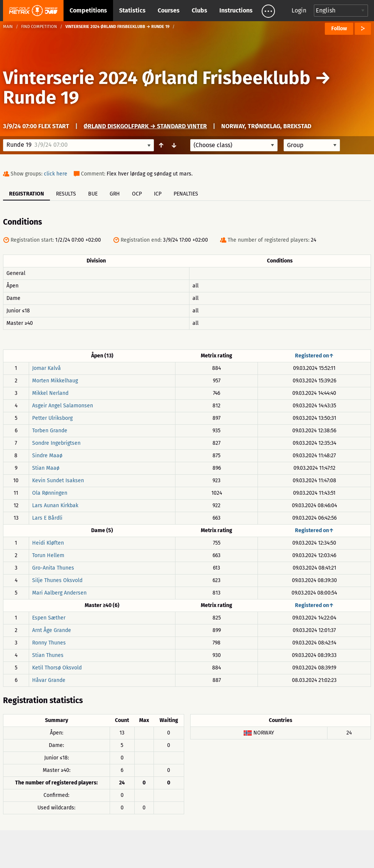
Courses (169, 10)
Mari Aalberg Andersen (59, 593)
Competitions (88, 10)
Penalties (186, 194)
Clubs (199, 10)
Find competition (39, 27)
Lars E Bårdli (47, 518)
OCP (137, 194)
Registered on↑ (314, 356)
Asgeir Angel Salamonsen (63, 406)
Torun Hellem (48, 555)
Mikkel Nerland (50, 393)
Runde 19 (41, 98)
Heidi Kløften (48, 543)
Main (8, 27)
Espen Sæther (49, 618)
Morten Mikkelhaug (55, 381)
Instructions (236, 10)
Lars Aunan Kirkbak (55, 505)
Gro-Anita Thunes (53, 568)
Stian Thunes (48, 655)
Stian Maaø (46, 468)
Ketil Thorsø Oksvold (57, 668)
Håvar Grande (49, 680)
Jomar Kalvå (47, 368)
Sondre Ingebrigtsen (56, 443)
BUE (93, 194)
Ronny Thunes (49, 643)
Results (66, 194)
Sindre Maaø (47, 456)
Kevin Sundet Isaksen (58, 481)
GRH (115, 194)
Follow (339, 29)
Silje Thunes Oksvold (57, 580)
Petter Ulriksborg (52, 418)
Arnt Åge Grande (52, 630)
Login (299, 10)
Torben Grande (50, 431)
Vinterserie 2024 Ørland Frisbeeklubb (157, 78)
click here (56, 174)
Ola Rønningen (50, 493)
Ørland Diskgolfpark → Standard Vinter (145, 126)
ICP (158, 194)
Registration (26, 194)
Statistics (132, 10)
